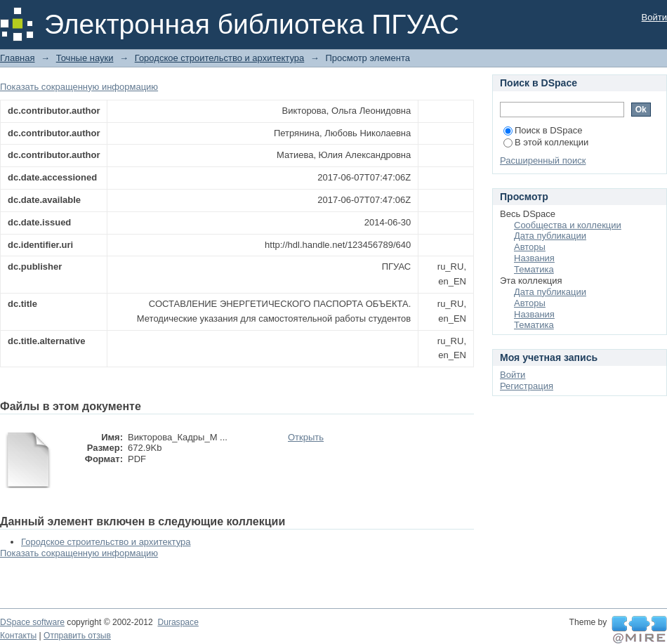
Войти (654, 17)
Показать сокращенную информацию (79, 87)
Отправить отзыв (77, 636)
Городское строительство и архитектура (220, 58)
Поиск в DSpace (543, 130)
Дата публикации (550, 236)
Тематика (534, 269)
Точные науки (85, 58)
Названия (534, 258)
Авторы (530, 247)
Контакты (18, 636)
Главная (17, 58)
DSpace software (32, 622)
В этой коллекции (546, 142)
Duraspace (178, 622)
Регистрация (527, 386)
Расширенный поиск (543, 160)
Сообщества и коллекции (568, 225)
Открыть (306, 437)
